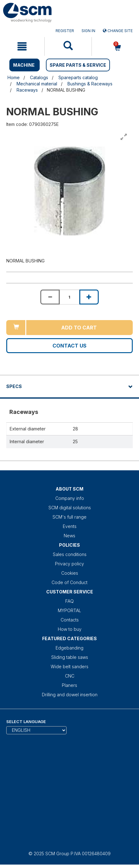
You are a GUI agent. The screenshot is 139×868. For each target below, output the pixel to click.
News (69, 536)
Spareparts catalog (78, 77)
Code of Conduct (69, 582)
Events (70, 526)
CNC (70, 676)
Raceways (27, 90)
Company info (70, 498)
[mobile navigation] (22, 46)
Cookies (70, 573)
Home (14, 77)
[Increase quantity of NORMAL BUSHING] (89, 297)
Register (65, 31)
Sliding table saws (70, 657)
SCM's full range (69, 517)
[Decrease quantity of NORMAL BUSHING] (50, 297)
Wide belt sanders (69, 667)
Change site (118, 31)
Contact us (69, 346)
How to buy (70, 629)
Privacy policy (69, 564)
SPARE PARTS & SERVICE (78, 65)
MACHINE (24, 65)
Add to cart (79, 328)
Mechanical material (37, 84)
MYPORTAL (69, 610)
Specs (14, 386)
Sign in (88, 31)
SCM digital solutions (70, 508)
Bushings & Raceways (90, 84)
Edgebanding (69, 648)
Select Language (26, 722)
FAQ (69, 601)
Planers (69, 685)
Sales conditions (70, 554)
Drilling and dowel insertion (70, 695)
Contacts (70, 620)
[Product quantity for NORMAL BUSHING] (69, 297)
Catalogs (39, 77)
